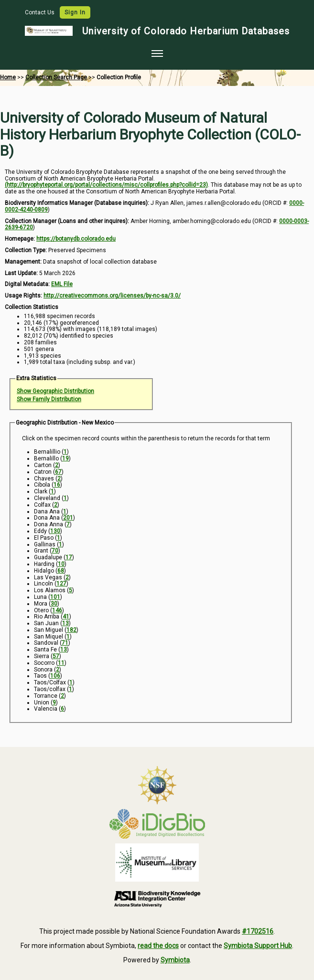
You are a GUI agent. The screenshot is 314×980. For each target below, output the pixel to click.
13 (65, 623)
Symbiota (175, 960)
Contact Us (40, 12)
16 (57, 485)
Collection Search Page (56, 77)
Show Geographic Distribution (55, 391)
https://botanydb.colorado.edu (76, 239)
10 (61, 564)
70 (55, 551)
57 (56, 656)
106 (55, 676)
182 (71, 630)
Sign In (75, 12)
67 (58, 472)
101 (55, 597)
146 (57, 610)
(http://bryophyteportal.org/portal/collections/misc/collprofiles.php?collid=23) (106, 185)
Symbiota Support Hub (258, 946)
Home (8, 77)
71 (65, 643)
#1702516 (258, 931)
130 (55, 531)
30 (54, 604)
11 (61, 663)
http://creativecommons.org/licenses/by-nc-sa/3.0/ (112, 296)
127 (61, 584)
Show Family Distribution (49, 399)
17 (69, 557)
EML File (62, 284)
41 (66, 617)
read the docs (158, 946)
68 (61, 571)
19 (65, 458)
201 (68, 518)
